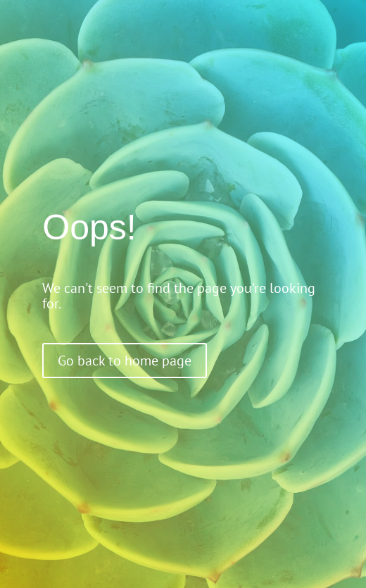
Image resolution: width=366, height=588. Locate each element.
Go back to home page (125, 361)
